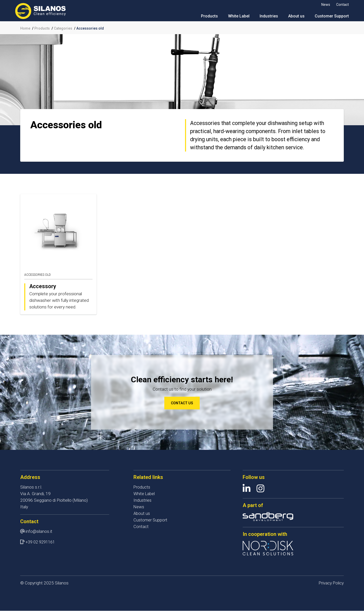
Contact (337, 5)
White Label (234, 18)
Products (204, 18)
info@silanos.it (39, 531)
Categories (63, 28)
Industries (264, 18)
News (321, 5)
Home (25, 28)
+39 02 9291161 (42, 542)
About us (291, 18)
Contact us (182, 403)
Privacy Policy (331, 583)
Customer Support (327, 18)
